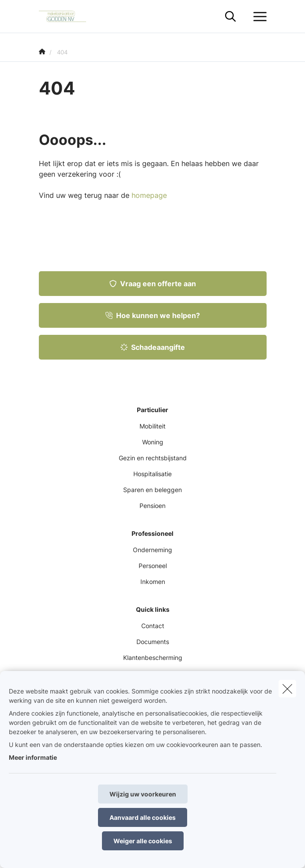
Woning (153, 442)
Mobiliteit (152, 426)
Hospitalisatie (152, 474)
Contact (153, 626)
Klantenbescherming (153, 658)
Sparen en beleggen (152, 490)
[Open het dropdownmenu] (258, 17)
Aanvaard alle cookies (143, 817)
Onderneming (152, 550)
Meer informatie (33, 757)
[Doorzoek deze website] (230, 17)
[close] (287, 689)
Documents (153, 642)
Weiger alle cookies (143, 841)
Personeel (153, 566)
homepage (149, 195)
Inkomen (153, 582)
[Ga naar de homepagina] (68, 17)
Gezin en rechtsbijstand (153, 458)
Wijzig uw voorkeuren (143, 794)
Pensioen (152, 506)
